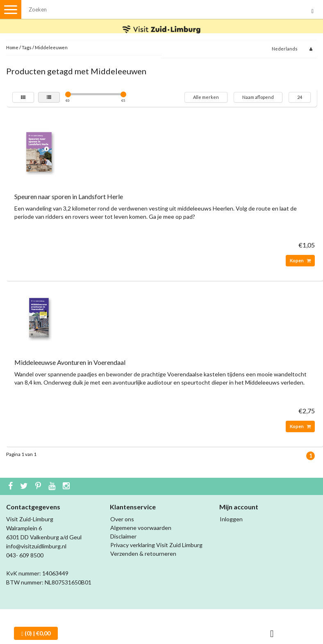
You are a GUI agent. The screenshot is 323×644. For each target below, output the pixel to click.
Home (12, 47)
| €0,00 (36, 633)
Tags (27, 47)
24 (300, 97)
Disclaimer (123, 536)
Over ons (122, 519)
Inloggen (231, 519)
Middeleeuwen (51, 47)
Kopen (300, 260)
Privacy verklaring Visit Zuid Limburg (156, 545)
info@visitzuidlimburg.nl (36, 546)
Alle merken (206, 97)
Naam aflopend (258, 97)
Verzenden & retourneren (143, 553)
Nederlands (285, 49)
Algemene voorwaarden (141, 528)
